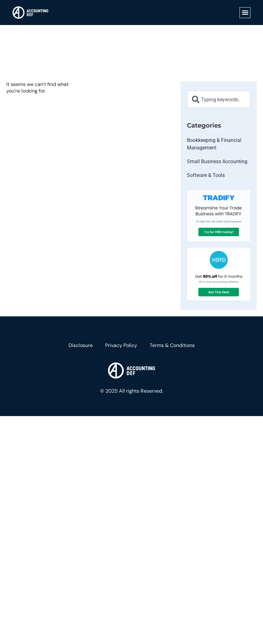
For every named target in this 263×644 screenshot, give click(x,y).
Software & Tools (206, 175)
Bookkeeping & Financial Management (214, 144)
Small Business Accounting (217, 161)
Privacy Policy (121, 345)
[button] (245, 13)
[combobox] (219, 99)
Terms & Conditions (172, 345)
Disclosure (81, 345)
